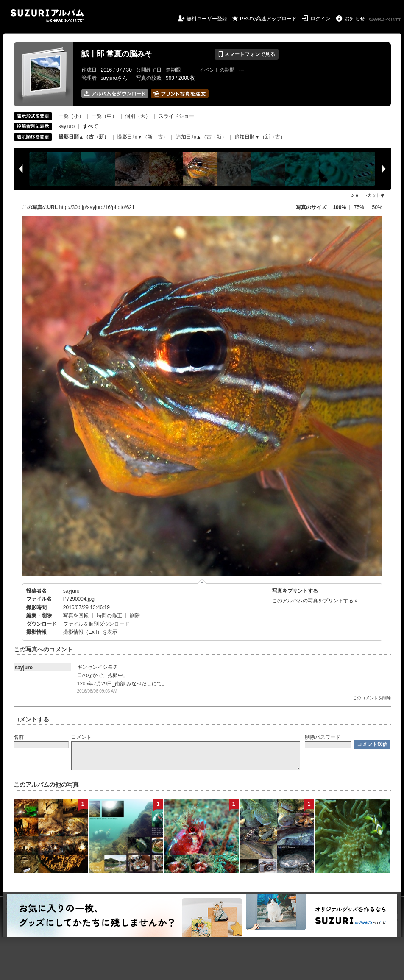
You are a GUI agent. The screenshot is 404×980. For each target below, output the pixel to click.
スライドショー (176, 116)
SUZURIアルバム (47, 16)
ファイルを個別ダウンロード (96, 624)
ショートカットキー (370, 195)
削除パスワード (323, 737)
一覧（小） (71, 116)
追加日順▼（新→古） (260, 137)
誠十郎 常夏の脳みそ (117, 54)
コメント (81, 737)
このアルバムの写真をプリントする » (315, 601)
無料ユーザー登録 (207, 19)
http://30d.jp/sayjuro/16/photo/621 (97, 207)
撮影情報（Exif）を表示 (90, 632)
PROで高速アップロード (268, 19)
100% (339, 207)
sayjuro (67, 126)
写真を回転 (76, 615)
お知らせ (355, 19)
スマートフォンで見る (247, 54)
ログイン (320, 19)
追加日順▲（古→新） (201, 137)
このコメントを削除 (372, 698)
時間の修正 (109, 615)
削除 (135, 615)
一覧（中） (104, 116)
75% (360, 207)
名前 (19, 737)
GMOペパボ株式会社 (386, 19)
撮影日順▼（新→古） (142, 137)
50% (377, 207)
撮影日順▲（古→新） (84, 137)
